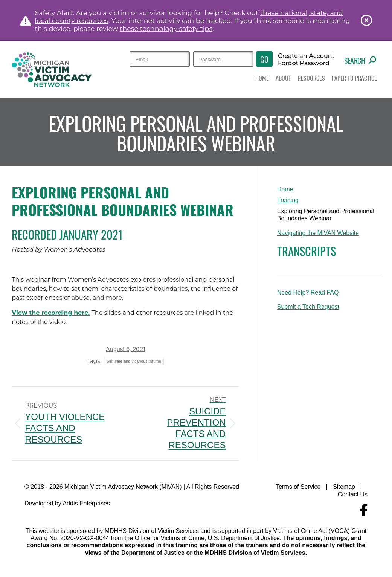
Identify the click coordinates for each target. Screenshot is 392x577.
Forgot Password (304, 63)
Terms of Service (298, 487)
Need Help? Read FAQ (308, 292)
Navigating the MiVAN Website (318, 233)
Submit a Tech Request (308, 307)
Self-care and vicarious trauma (134, 361)
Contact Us (353, 494)
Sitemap (344, 487)
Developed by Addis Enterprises (67, 503)
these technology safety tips (166, 28)
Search (360, 60)
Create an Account (306, 56)
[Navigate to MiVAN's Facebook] (364, 510)
